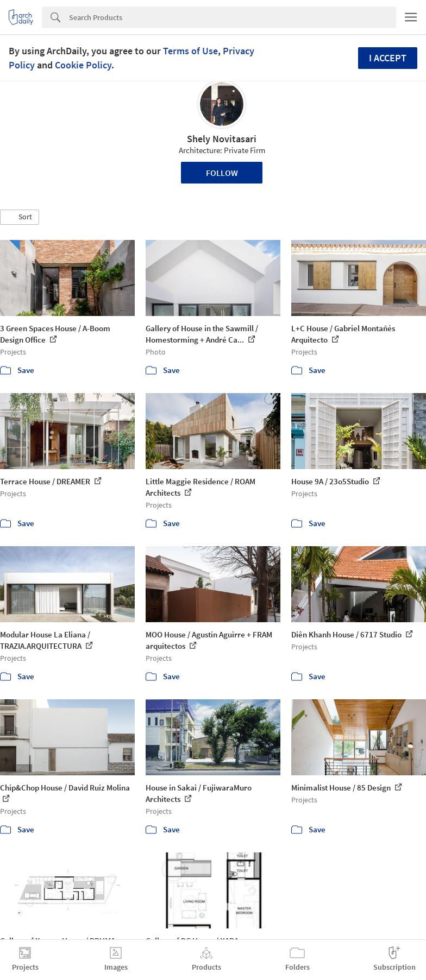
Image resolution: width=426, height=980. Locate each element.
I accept (388, 58)
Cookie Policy (83, 65)
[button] (20, 217)
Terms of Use (190, 51)
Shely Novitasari (222, 139)
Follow (222, 173)
